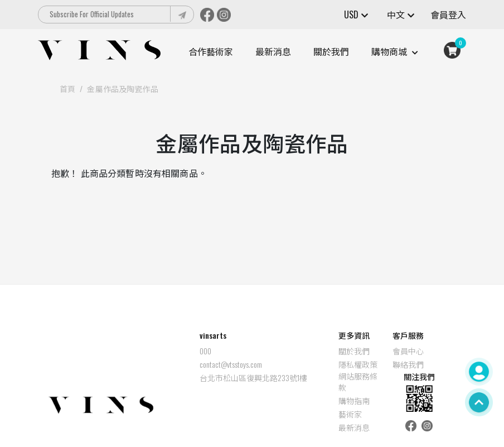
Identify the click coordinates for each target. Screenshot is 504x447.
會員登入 (448, 15)
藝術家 (317, 414)
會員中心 (375, 351)
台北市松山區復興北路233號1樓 (220, 378)
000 (172, 351)
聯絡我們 (375, 364)
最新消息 (273, 51)
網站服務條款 (325, 381)
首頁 (67, 88)
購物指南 (321, 401)
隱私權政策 (325, 364)
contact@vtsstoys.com (197, 364)
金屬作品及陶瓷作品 (122, 88)
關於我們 (331, 51)
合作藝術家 (211, 51)
